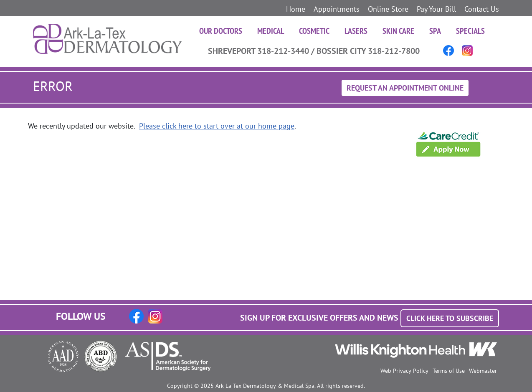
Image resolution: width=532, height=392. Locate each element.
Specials (470, 31)
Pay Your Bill (436, 9)
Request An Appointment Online (405, 88)
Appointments (337, 9)
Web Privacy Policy (404, 371)
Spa (435, 31)
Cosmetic (314, 31)
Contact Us (482, 9)
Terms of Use (449, 371)
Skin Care (398, 31)
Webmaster (483, 371)
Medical (271, 31)
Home (296, 9)
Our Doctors (221, 31)
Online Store (388, 9)
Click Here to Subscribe (450, 318)
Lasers (356, 31)
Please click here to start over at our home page (217, 126)
